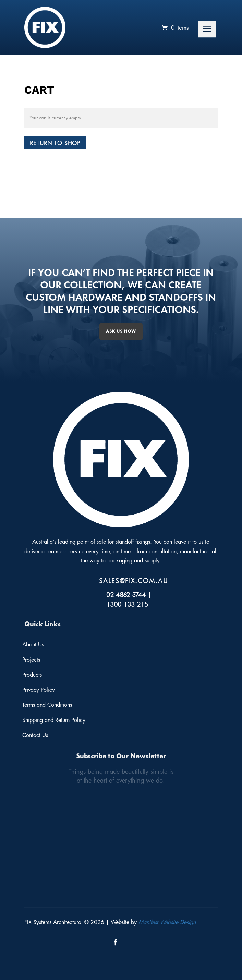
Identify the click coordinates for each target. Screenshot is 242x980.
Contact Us (35, 735)
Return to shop (55, 143)
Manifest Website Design (167, 922)
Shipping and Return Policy (54, 720)
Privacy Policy (39, 690)
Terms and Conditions (47, 705)
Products (32, 675)
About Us (33, 645)
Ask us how (121, 331)
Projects (31, 660)
